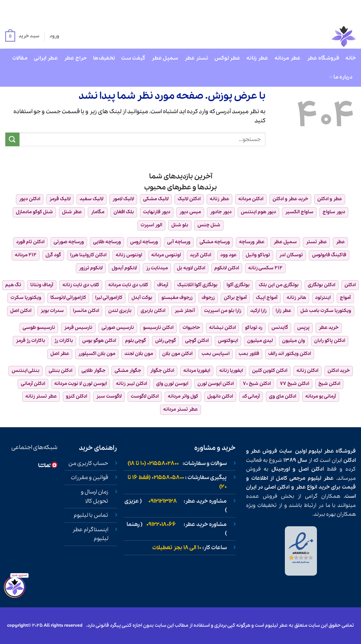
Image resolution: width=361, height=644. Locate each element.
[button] (22, 37)
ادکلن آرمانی (33, 384)
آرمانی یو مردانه (321, 396)
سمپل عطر (165, 58)
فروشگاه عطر (323, 58)
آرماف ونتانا (42, 285)
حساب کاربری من (88, 464)
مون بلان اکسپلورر (97, 354)
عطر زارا (283, 311)
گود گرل (53, 255)
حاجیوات (191, 328)
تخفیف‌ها (104, 58)
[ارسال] (12, 139)
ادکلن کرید (201, 255)
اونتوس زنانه (129, 255)
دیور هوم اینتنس (258, 212)
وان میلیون (293, 341)
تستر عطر (196, 58)
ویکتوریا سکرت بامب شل (326, 311)
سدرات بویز (52, 311)
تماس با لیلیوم (91, 515)
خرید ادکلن (339, 371)
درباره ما (341, 77)
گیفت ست (133, 58)
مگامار (98, 212)
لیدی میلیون (260, 341)
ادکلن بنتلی (60, 371)
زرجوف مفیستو (177, 298)
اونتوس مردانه (166, 255)
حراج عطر (75, 58)
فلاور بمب (249, 354)
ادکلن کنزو (77, 396)
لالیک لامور (123, 199)
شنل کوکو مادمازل (34, 212)
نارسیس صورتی (118, 328)
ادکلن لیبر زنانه (131, 384)
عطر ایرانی (46, 58)
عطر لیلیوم (321, 451)
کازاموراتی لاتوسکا (68, 298)
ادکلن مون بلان (177, 354)
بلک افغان (124, 212)
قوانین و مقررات (90, 478)
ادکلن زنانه (307, 371)
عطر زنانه (257, 58)
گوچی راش (166, 341)
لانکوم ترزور (91, 268)
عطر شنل (72, 212)
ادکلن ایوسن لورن (216, 384)
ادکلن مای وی (283, 396)
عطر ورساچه (252, 242)
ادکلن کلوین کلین (270, 371)
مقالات (20, 58)
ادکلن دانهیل (220, 396)
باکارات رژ (64, 341)
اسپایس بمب (216, 354)
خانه (351, 58)
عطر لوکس (227, 58)
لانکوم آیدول (124, 268)
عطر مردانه (288, 58)
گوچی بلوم (136, 341)
